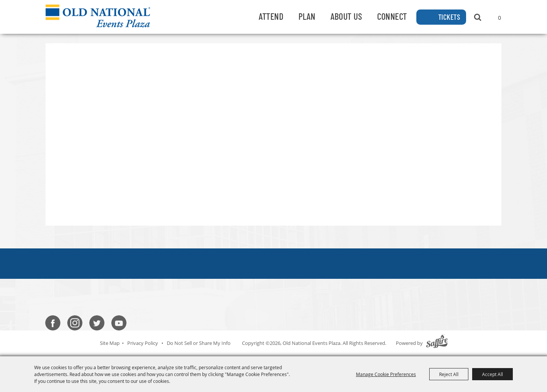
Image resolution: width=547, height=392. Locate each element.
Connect (392, 16)
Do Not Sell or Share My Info (199, 343)
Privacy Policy (143, 343)
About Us (346, 16)
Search (478, 17)
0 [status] (500, 18)
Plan (307, 16)
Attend (271, 16)
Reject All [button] (449, 374)
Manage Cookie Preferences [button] (386, 374)
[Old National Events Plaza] (98, 16)
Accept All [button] (492, 374)
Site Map (110, 343)
